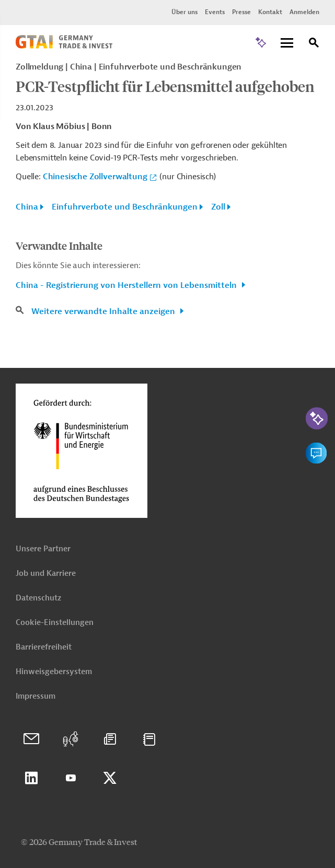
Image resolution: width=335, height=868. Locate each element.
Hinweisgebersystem (54, 672)
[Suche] (314, 44)
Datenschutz (38, 598)
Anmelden (304, 12)
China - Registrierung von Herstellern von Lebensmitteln (127, 285)
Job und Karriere (46, 574)
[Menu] (287, 44)
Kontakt (270, 12)
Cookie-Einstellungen (55, 623)
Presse (241, 12)
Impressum (36, 696)
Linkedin (31, 778)
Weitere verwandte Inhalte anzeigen (104, 311)
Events (215, 12)
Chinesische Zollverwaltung (95, 177)
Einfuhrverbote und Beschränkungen (125, 207)
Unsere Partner (43, 549)
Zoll (218, 207)
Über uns (184, 12)
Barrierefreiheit (44, 647)
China (27, 207)
